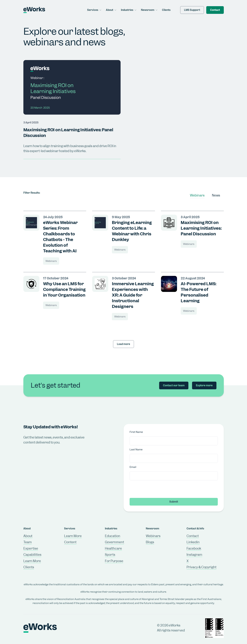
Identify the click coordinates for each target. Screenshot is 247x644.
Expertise (31, 549)
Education (113, 536)
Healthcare (113, 549)
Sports (110, 555)
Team (28, 542)
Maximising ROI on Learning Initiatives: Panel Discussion (201, 228)
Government (114, 542)
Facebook (194, 549)
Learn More (32, 561)
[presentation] (155, 489)
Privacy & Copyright (201, 567)
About (28, 536)
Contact (193, 536)
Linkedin (193, 542)
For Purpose (114, 561)
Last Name (136, 450)
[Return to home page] (34, 10)
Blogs (150, 542)
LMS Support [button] (192, 10)
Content (70, 542)
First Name (136, 432)
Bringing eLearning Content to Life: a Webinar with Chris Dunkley (132, 231)
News (216, 195)
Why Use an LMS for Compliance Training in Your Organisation (64, 289)
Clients (166, 10)
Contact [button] (215, 10)
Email (133, 467)
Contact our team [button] (174, 385)
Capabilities (32, 555)
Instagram (194, 555)
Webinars (197, 195)
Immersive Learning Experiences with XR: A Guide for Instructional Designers (133, 295)
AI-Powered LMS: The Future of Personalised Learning (198, 292)
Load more (124, 344)
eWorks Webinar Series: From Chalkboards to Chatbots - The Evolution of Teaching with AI (60, 237)
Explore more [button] (204, 385)
